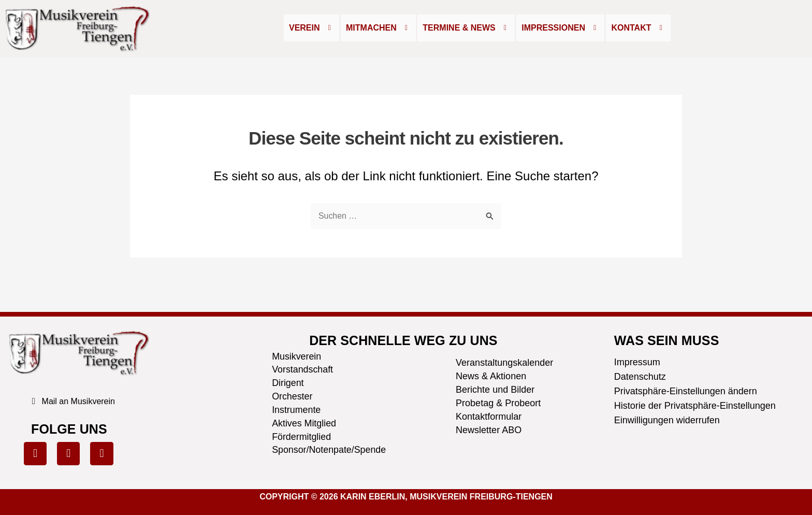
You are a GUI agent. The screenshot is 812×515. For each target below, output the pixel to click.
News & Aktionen (491, 375)
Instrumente (296, 410)
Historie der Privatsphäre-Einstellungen (695, 405)
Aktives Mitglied (304, 423)
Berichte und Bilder (495, 389)
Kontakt (638, 28)
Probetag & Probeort (498, 402)
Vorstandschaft (303, 369)
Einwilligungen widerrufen (667, 419)
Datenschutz (640, 376)
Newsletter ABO (489, 429)
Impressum (637, 361)
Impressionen (560, 28)
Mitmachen (378, 28)
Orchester (292, 396)
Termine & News (466, 28)
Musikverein (297, 356)
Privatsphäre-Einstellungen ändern (686, 390)
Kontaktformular (489, 416)
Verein (311, 28)
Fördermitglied (302, 437)
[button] (311, 28)
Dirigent (288, 383)
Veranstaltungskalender (504, 362)
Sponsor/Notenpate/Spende (329, 450)
